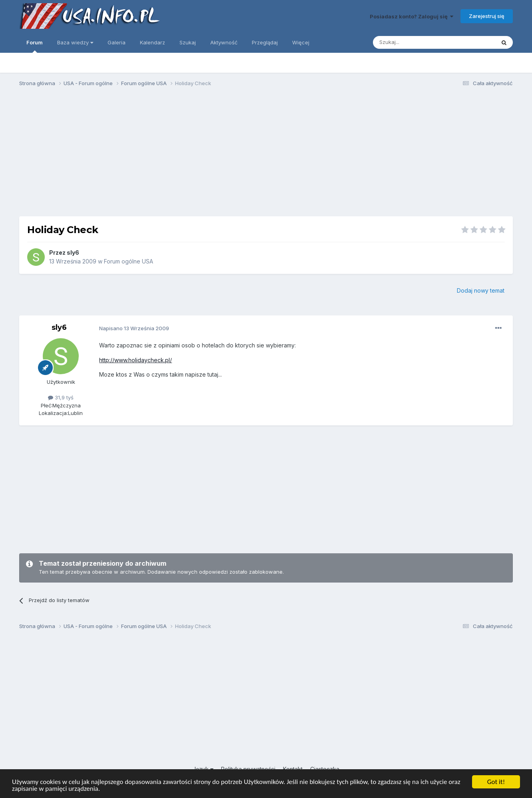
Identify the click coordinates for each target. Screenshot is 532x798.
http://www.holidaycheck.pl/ (135, 360)
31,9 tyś (61, 397)
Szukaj (188, 42)
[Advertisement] (266, 155)
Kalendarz (152, 42)
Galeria (117, 42)
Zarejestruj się (487, 16)
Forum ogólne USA (129, 261)
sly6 (73, 252)
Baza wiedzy (75, 42)
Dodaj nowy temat (481, 290)
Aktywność (224, 42)
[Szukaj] (414, 42)
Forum (35, 46)
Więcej (301, 42)
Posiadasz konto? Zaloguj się (411, 16)
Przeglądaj (265, 42)
